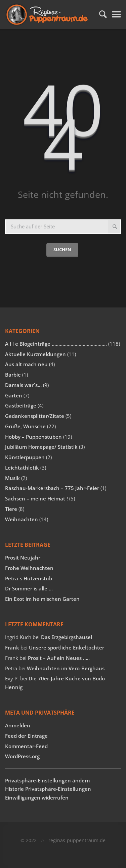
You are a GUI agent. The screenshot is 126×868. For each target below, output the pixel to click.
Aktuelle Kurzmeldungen (35, 354)
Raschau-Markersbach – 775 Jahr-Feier (52, 488)
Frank (12, 647)
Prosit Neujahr (23, 558)
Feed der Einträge (26, 736)
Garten (14, 395)
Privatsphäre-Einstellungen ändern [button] (48, 780)
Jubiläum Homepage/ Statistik (41, 447)
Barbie (13, 375)
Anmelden (18, 725)
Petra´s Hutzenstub (29, 578)
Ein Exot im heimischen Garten (42, 599)
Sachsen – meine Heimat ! (36, 498)
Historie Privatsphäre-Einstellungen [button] (48, 789)
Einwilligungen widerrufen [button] (37, 798)
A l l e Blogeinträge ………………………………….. (56, 344)
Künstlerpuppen (25, 457)
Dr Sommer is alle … (29, 588)
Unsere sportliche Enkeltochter (67, 647)
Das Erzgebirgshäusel (67, 637)
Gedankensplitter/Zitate (35, 416)
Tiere (11, 509)
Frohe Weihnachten (29, 568)
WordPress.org (22, 756)
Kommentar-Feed (26, 746)
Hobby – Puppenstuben (33, 437)
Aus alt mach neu (26, 364)
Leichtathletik (22, 468)
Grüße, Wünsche (25, 426)
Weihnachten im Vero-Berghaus (66, 668)
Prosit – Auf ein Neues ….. (59, 658)
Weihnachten (22, 519)
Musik (12, 478)
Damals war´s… (23, 385)
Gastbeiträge (21, 405)
